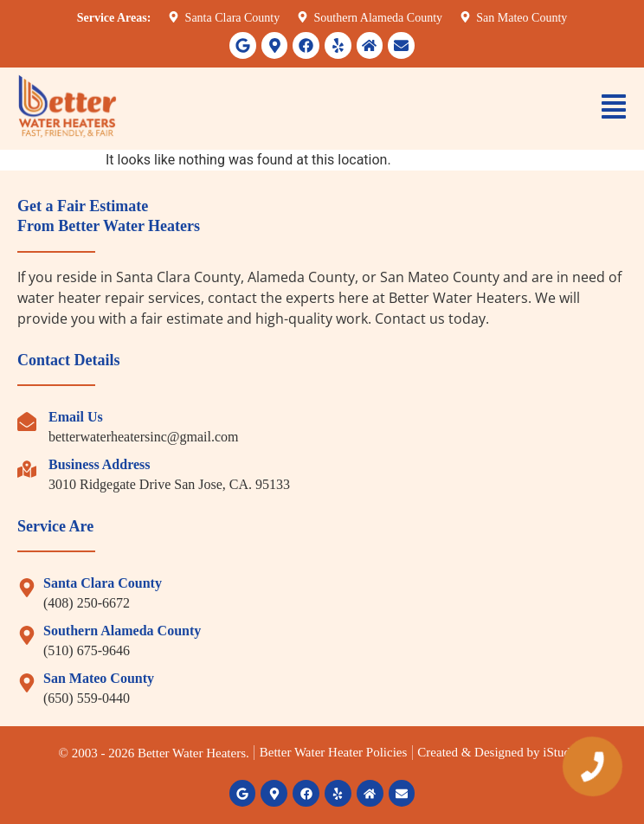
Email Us (76, 417)
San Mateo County (99, 678)
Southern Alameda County (122, 631)
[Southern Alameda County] (27, 635)
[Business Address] (27, 469)
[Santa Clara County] (27, 588)
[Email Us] (27, 422)
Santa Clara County (103, 583)
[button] (614, 109)
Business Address (100, 464)
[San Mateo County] (27, 683)
